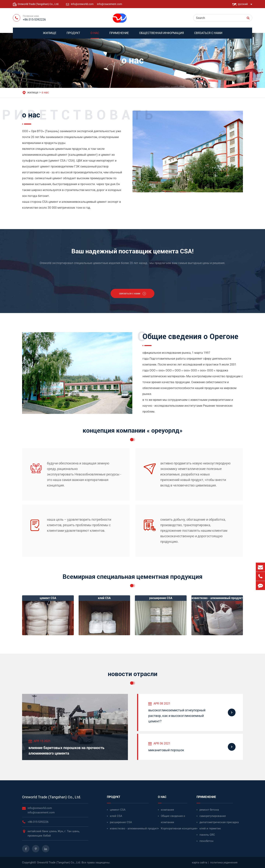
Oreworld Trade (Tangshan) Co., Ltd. (52, 797)
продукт (73, 35)
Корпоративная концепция (179, 828)
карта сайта (199, 862)
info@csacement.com (109, 4)
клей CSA (116, 816)
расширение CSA (121, 822)
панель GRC (207, 835)
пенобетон (206, 841)
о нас (95, 35)
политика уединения (224, 862)
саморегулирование (213, 816)
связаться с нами (208, 35)
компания (167, 810)
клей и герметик (210, 828)
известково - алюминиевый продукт (134, 828)
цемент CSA (118, 810)
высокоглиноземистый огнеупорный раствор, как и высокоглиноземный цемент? (177, 716)
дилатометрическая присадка (219, 822)
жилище (50, 35)
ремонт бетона (209, 810)
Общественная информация (161, 35)
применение (119, 35)
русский (243, 4)
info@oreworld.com (82, 4)
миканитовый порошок (166, 750)
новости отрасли (133, 674)
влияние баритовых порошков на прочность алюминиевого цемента (66, 751)
